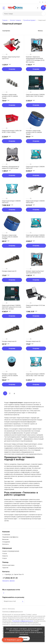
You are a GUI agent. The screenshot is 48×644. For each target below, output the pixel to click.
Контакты (5, 544)
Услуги (4, 558)
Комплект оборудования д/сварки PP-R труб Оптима (11, 167)
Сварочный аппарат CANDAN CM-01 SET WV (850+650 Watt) (35, 236)
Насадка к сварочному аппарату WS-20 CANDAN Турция (34, 132)
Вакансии (5, 539)
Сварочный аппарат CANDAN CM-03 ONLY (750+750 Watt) (35, 95)
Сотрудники (6, 542)
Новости (5, 556)
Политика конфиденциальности (12, 612)
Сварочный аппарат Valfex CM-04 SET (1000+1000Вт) (12, 131)
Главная (5, 20)
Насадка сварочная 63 (9, 341)
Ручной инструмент (29, 20)
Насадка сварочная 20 (33, 341)
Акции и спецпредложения (11, 551)
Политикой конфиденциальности (23, 621)
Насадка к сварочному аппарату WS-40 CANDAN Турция (10, 376)
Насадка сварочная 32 (9, 271)
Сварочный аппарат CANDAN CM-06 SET (35, 167)
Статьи (5, 554)
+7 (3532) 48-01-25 (38, 8)
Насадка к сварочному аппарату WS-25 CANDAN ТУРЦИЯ (10, 237)
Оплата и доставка (8, 565)
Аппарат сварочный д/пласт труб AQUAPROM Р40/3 (35, 272)
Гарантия (5, 568)
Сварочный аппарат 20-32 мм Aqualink (35, 306)
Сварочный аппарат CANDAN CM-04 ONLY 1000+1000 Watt (35, 375)
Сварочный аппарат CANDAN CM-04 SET (11, 202)
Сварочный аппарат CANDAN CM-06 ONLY (35, 202)
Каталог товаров (15, 20)
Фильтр (40, 31)
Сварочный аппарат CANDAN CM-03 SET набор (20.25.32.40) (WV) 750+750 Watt (12, 307)
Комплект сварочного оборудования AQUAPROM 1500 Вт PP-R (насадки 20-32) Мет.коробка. (35, 59)
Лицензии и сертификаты (10, 537)
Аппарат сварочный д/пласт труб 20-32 (11, 58)
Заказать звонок (8, 581)
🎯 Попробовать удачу (13, 640)
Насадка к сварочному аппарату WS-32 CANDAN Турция (10, 96)
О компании (6, 535)
